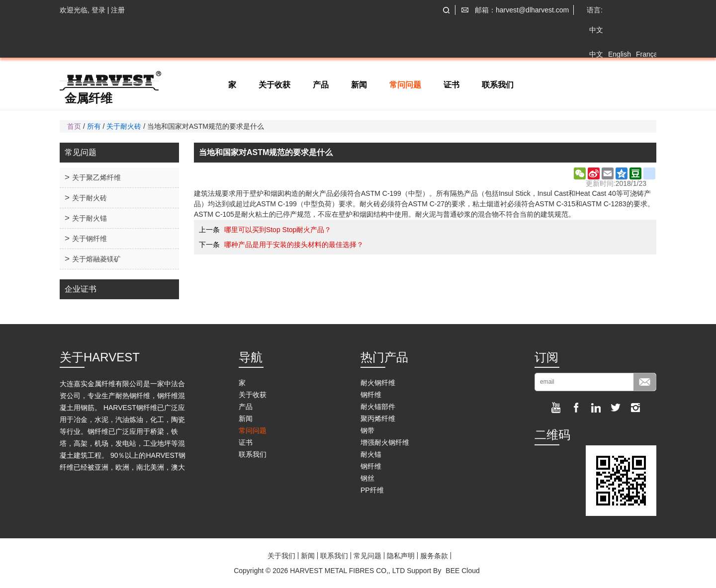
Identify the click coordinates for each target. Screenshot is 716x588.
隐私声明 (401, 556)
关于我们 (281, 556)
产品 (321, 85)
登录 (98, 10)
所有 (94, 126)
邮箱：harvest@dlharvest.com (522, 10)
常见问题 (367, 556)
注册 (118, 10)
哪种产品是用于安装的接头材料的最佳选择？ (294, 245)
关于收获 (274, 85)
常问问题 (405, 85)
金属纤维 (89, 98)
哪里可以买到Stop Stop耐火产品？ (278, 230)
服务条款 (434, 556)
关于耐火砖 (124, 126)
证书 (451, 85)
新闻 (359, 85)
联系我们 (498, 85)
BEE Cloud (462, 571)
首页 (74, 126)
